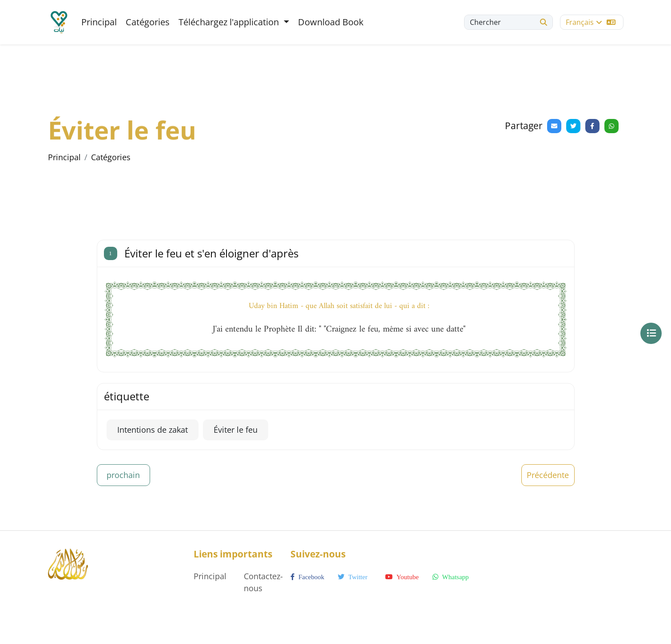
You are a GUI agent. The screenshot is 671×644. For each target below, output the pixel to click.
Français (591, 22)
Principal (99, 22)
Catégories (148, 22)
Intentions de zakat (153, 430)
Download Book (331, 22)
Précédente (548, 475)
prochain (123, 475)
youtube (402, 577)
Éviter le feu (236, 430)
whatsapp (451, 577)
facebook (307, 577)
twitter (353, 577)
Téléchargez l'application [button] (230, 22)
